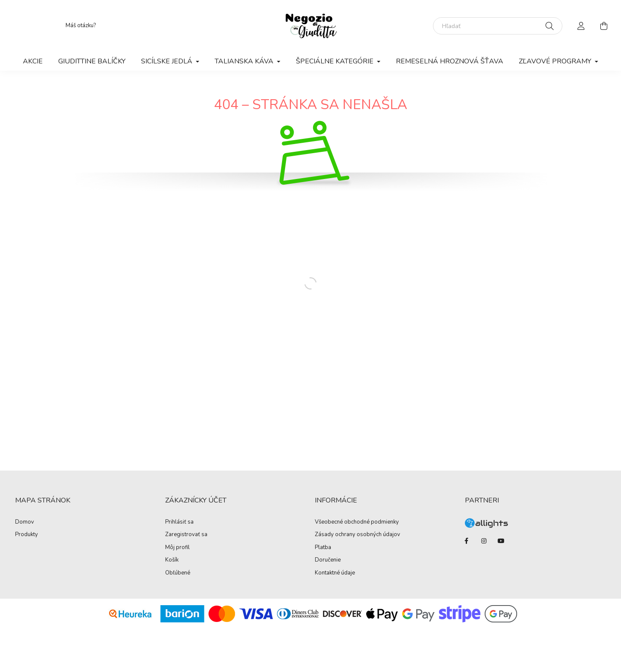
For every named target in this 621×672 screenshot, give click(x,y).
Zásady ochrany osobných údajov (358, 535)
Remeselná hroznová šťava (450, 61)
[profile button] (581, 26)
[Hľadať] (498, 26)
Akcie (33, 61)
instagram (484, 541)
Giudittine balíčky (92, 61)
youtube (501, 541)
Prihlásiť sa (179, 522)
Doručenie (328, 560)
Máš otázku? (81, 25)
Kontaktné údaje (335, 573)
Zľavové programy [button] (556, 61)
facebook (467, 541)
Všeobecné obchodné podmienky (357, 522)
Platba (323, 548)
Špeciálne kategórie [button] (336, 61)
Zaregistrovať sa (186, 535)
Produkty (27, 535)
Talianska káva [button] (245, 61)
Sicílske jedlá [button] (168, 61)
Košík (172, 560)
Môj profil (177, 548)
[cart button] (604, 26)
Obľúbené (178, 573)
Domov (25, 522)
